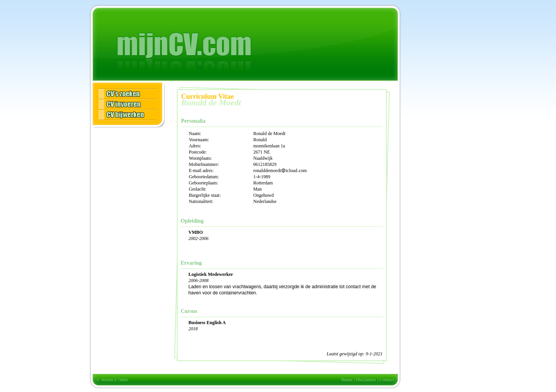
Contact (387, 380)
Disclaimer (366, 380)
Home (347, 380)
